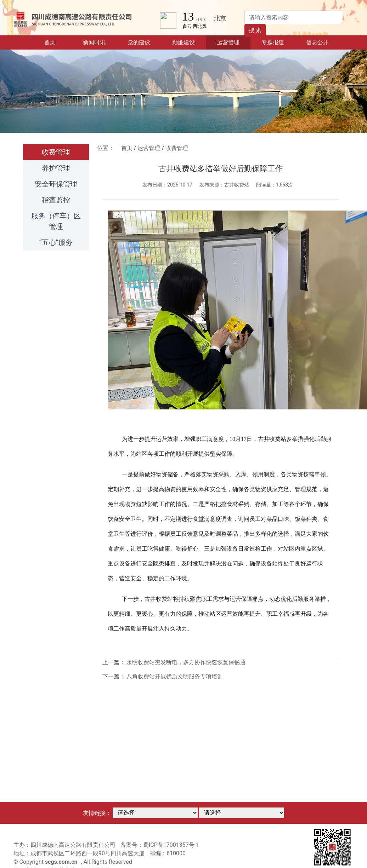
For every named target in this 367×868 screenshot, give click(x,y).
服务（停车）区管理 (56, 221)
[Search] (293, 17)
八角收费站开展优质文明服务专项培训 (175, 676)
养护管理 (56, 168)
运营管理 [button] (228, 42)
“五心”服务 (56, 242)
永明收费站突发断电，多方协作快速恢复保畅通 (186, 662)
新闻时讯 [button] (94, 42)
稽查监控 (56, 200)
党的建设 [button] (139, 42)
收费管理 (56, 152)
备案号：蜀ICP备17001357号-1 (160, 845)
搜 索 (255, 30)
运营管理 (149, 148)
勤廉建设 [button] (183, 42)
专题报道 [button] (273, 42)
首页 (58, 42)
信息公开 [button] (317, 42)
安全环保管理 (56, 184)
